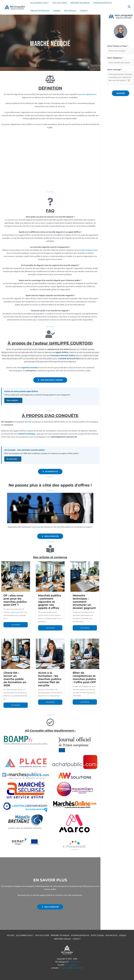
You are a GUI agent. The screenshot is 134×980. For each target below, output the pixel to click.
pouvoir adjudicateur (88, 94)
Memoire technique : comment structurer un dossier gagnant (84, 602)
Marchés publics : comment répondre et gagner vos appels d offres (50, 602)
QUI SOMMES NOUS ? (23, 934)
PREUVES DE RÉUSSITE (40, 11)
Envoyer (121, 93)
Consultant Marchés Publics (63, 355)
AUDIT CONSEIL (99, 934)
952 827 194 (74, 960)
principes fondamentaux (88, 250)
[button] (129, 7)
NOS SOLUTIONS (42, 934)
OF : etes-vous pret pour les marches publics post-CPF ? (15, 600)
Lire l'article (16, 624)
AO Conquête (71, 963)
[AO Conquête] (15, 7)
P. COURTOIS (65, 966)
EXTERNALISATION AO (81, 934)
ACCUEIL (9, 934)
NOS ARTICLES (70, 11)
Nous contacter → (13, 400)
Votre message (115, 70)
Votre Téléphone (115, 58)
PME (30, 422)
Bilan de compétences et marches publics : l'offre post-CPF (84, 677)
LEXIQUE (57, 11)
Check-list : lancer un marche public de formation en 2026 (15, 679)
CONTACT (84, 11)
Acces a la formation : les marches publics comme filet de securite (50, 679)
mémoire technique (27, 434)
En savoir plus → (13, 459)
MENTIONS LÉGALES (63, 937)
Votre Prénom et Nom (118, 46)
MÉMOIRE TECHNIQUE (60, 934)
